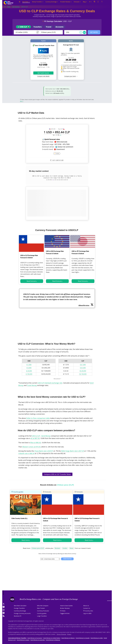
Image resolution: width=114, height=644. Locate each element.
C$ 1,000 (83, 365)
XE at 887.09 (35, 438)
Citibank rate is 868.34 (26, 453)
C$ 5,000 (83, 368)
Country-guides (17, 492)
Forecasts (77, 2)
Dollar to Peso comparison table (38, 418)
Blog (85, 2)
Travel (49, 27)
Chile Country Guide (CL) (19, 518)
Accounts (60, 27)
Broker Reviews (65, 608)
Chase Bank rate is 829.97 (44, 451)
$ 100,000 (29, 374)
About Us (86, 606)
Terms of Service (61, 634)
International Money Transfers (17, 638)
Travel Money (32, 385)
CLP (84, 32)
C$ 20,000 (83, 371)
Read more (25, 540)
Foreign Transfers (19, 608)
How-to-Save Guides (66, 606)
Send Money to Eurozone (35, 638)
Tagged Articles (65, 613)
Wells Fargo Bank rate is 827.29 (72, 451)
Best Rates (26, 2)
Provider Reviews (66, 2)
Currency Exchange (52, 2)
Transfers (38, 27)
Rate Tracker (41, 608)
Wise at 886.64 (35, 443)
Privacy (69, 634)
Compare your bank (70, 76)
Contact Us (87, 608)
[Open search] (94, 3)
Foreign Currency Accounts (22, 613)
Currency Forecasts (43, 611)
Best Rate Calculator (20, 606)
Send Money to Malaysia (53, 640)
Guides (65, 548)
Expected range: (48, 144)
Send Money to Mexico (68, 638)
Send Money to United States (52, 638)
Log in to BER (87, 613)
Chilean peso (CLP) (38, 548)
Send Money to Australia (38, 640)
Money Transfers (38, 2)
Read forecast (31, 281)
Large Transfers (42, 616)
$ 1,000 (29, 365)
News (71, 548)
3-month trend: (48, 149)
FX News (63, 611)
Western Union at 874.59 (31, 447)
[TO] (51, 32)
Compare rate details (43, 76)
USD (81, 32)
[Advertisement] (57, 324)
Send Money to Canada (83, 638)
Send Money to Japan (23, 640)
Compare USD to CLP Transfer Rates (57, 474)
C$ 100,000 (83, 374)
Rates (9, 7)
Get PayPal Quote (43, 73)
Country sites (89, 611)
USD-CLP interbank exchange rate (50, 383)
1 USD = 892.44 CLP (57, 132)
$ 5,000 (29, 368)
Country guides (42, 613)
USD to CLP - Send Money (41, 436)
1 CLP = (57, 160)
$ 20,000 (29, 371)
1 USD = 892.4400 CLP (62, 89)
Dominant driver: (48, 147)
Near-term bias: (48, 142)
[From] (25, 32)
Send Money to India (97, 638)
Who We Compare (43, 606)
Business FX (18, 616)
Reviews (57, 548)
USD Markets (16, 7)
